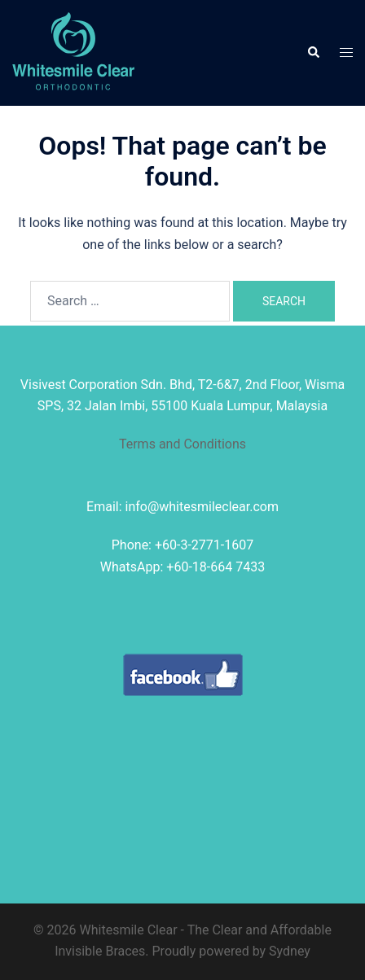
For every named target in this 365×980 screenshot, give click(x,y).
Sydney (290, 951)
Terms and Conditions (182, 444)
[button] (313, 53)
